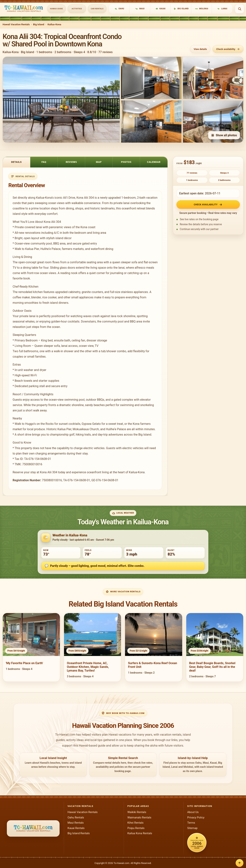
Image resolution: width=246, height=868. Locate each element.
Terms (191, 823)
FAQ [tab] (44, 162)
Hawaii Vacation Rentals (16, 24)
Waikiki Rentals (137, 812)
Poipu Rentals (136, 828)
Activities (77, 9)
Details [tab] (16, 162)
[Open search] (240, 9)
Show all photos (224, 135)
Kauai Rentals (76, 828)
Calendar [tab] (154, 162)
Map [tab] (99, 162)
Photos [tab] (126, 162)
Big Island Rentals (79, 833)
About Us (193, 812)
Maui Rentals (76, 823)
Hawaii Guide (56, 9)
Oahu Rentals (76, 817)
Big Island (39, 24)
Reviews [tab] (71, 162)
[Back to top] (240, 863)
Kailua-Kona (54, 24)
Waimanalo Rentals (139, 817)
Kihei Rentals (136, 823)
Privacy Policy (196, 817)
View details (200, 49)
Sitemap (192, 828)
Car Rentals (97, 9)
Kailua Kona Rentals (140, 833)
